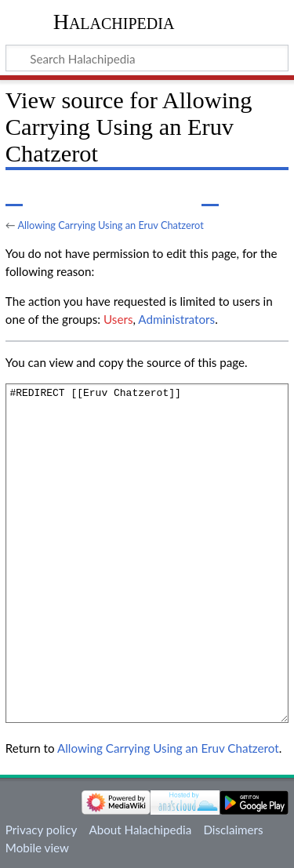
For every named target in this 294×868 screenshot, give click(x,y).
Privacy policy (41, 830)
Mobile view (37, 848)
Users (118, 319)
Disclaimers (233, 830)
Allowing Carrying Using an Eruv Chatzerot (110, 225)
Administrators (176, 319)
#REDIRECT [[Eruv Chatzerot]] (147, 553)
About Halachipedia (140, 830)
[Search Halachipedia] (147, 58)
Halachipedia (114, 22)
